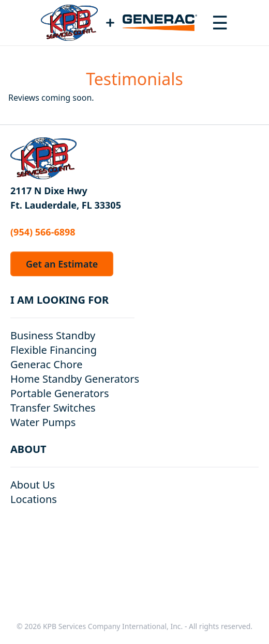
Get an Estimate (62, 264)
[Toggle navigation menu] (220, 23)
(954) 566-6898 (43, 232)
